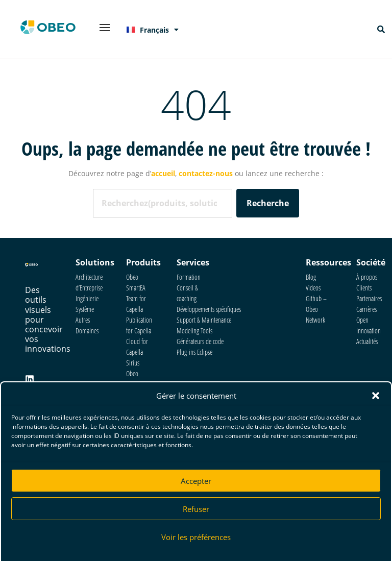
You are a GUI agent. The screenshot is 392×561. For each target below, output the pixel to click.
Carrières (366, 309)
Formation (189, 277)
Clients (364, 288)
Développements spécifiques (209, 309)
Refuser (196, 511)
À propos (367, 277)
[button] (376, 398)
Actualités (367, 341)
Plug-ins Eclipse (194, 352)
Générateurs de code (200, 341)
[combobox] (162, 203)
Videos (313, 288)
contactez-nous (206, 173)
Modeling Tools (194, 331)
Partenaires (369, 298)
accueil (163, 173)
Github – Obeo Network (316, 309)
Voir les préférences (196, 540)
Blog (311, 277)
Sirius (133, 363)
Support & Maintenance (204, 320)
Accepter (196, 483)
